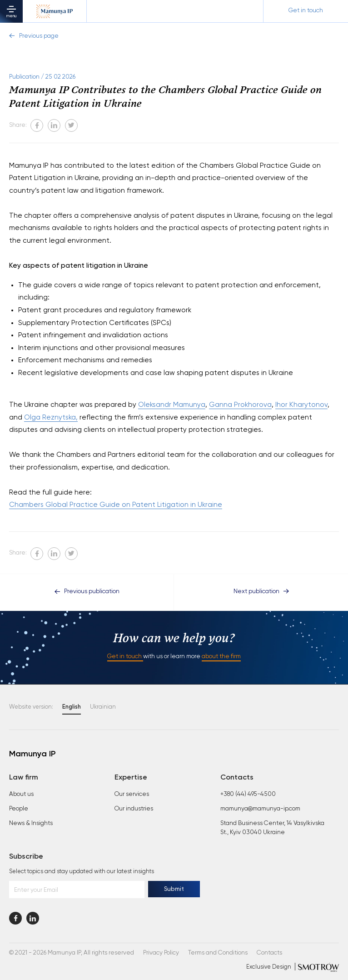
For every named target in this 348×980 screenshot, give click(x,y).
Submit (174, 889)
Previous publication (87, 592)
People (19, 809)
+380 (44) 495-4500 (248, 794)
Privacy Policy (161, 953)
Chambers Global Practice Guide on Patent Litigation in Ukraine (116, 505)
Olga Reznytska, (51, 417)
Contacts (269, 953)
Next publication (261, 592)
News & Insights (31, 823)
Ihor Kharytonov (301, 405)
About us (21, 794)
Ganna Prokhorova (240, 405)
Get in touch (125, 657)
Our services (132, 794)
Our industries (134, 809)
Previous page (34, 36)
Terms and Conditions (218, 953)
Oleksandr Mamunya (172, 405)
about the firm (221, 657)
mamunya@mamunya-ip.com (260, 809)
